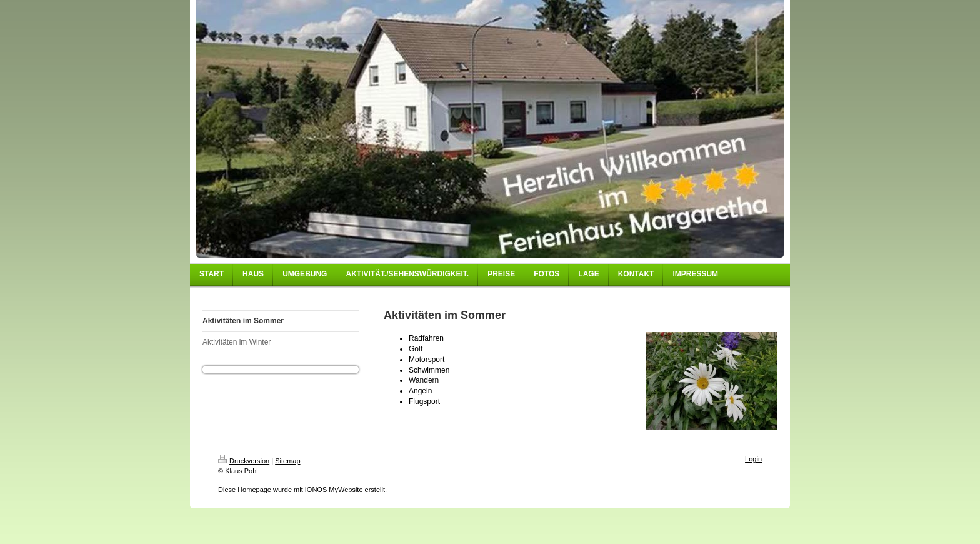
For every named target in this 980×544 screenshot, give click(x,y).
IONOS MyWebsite (334, 490)
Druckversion (244, 461)
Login (753, 459)
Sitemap (287, 461)
